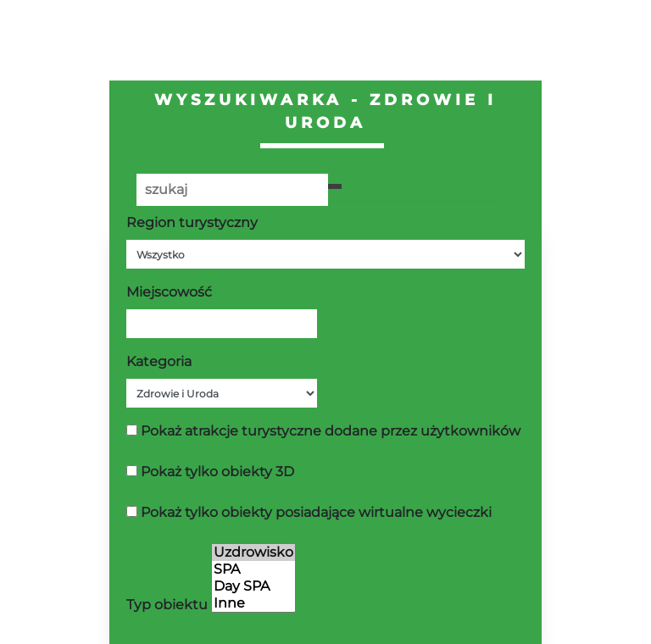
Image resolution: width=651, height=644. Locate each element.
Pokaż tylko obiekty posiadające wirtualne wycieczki (316, 512)
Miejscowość (169, 292)
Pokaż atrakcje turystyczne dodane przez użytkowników (331, 431)
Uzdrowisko (253, 552)
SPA (253, 569)
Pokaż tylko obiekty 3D (217, 472)
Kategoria (159, 361)
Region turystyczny (192, 222)
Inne (253, 603)
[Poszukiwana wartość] (232, 190)
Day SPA (253, 586)
